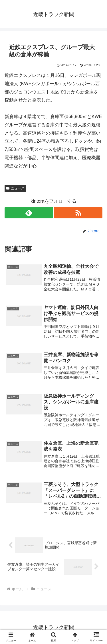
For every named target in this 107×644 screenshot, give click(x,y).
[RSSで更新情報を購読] (78, 213)
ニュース (15, 188)
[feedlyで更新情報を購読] (29, 213)
